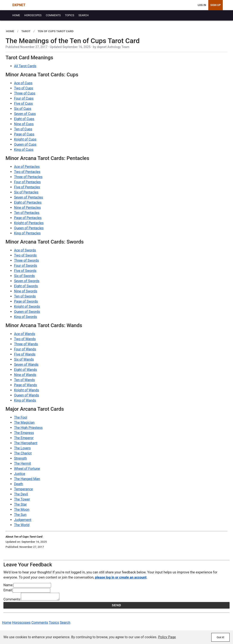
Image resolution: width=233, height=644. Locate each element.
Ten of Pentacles (27, 213)
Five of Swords (25, 271)
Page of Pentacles (28, 218)
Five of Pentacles (27, 187)
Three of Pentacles (28, 177)
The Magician (24, 423)
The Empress (24, 433)
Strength (20, 458)
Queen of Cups (25, 144)
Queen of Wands (27, 395)
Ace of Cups (23, 83)
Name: (8, 585)
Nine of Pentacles (27, 208)
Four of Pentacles (27, 182)
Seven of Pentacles (29, 197)
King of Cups (24, 150)
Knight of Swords (27, 307)
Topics (54, 624)
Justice (20, 474)
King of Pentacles (27, 233)
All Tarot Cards (25, 66)
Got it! (220, 637)
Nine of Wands (25, 375)
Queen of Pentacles (29, 228)
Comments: (12, 601)
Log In (202, 5)
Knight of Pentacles (29, 223)
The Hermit (22, 463)
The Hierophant (26, 443)
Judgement (23, 520)
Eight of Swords (26, 286)
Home (7, 624)
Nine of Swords (26, 291)
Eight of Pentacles (28, 202)
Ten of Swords (25, 296)
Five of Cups (23, 104)
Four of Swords (26, 266)
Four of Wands (25, 349)
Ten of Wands (24, 380)
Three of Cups (25, 93)
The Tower (22, 499)
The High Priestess (28, 428)
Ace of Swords (25, 250)
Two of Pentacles (27, 172)
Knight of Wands (27, 390)
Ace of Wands (25, 334)
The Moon (22, 510)
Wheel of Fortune (27, 469)
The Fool (21, 417)
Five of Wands (25, 354)
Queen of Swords (27, 312)
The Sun (20, 515)
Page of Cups (24, 134)
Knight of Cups (25, 139)
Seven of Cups (25, 114)
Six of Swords (24, 276)
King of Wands (25, 400)
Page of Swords (26, 301)
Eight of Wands (25, 370)
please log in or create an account (121, 577)
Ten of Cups (23, 129)
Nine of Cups (24, 124)
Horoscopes (21, 624)
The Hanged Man (27, 479)
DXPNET (19, 5)
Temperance (23, 489)
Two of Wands (25, 339)
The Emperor (24, 438)
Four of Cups (24, 98)
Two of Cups (24, 88)
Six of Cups (23, 109)
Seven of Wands (26, 365)
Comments (40, 624)
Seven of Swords (27, 281)
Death (19, 484)
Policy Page (167, 637)
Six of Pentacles (26, 192)
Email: (8, 590)
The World (22, 525)
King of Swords (26, 317)
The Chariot (23, 453)
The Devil (21, 494)
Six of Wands (24, 359)
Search (65, 624)
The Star (20, 504)
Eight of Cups (24, 119)
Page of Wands (26, 385)
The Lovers (22, 448)
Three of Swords (26, 260)
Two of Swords (25, 255)
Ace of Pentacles (27, 167)
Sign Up (216, 5)
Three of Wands (26, 344)
